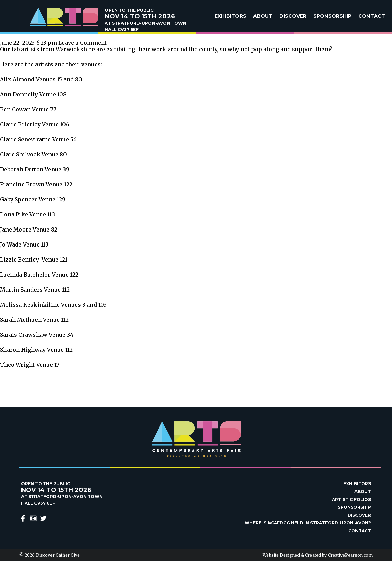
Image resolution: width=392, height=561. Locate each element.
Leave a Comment (83, 43)
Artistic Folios (351, 499)
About (263, 16)
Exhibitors (230, 16)
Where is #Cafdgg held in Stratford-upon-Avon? (308, 523)
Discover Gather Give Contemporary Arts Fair (64, 17)
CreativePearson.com (350, 555)
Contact (372, 16)
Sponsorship (332, 16)
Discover (293, 16)
